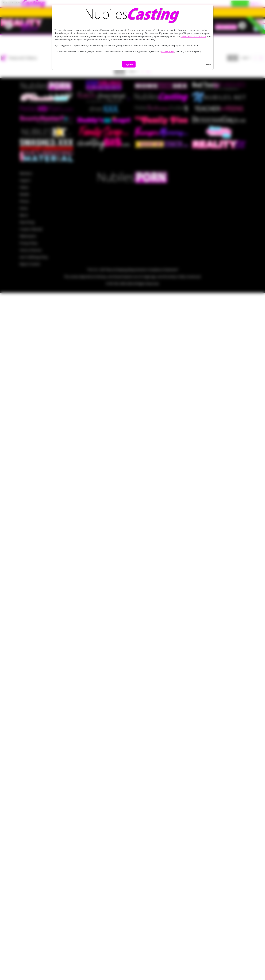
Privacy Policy (168, 51)
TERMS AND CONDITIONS (193, 36)
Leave (208, 64)
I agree (129, 64)
